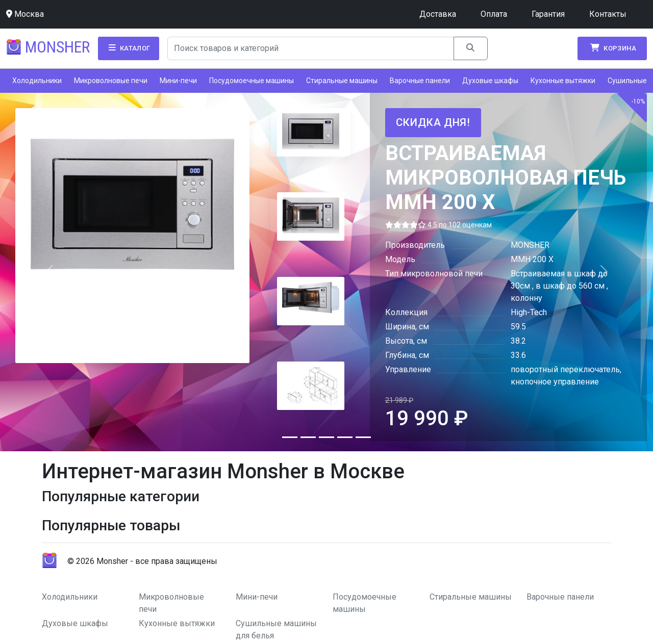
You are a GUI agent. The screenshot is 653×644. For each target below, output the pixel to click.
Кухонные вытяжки (563, 81)
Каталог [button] (129, 48)
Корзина (612, 48)
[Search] (311, 48)
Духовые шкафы (490, 81)
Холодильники (37, 81)
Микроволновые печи (111, 81)
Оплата (494, 14)
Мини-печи (178, 81)
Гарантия (548, 14)
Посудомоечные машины (252, 81)
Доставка (438, 14)
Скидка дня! (433, 122)
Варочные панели (420, 81)
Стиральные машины (342, 81)
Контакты (608, 14)
